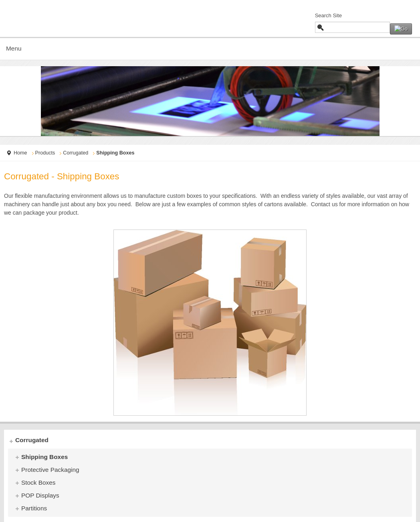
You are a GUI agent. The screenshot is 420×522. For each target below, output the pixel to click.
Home (20, 153)
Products (45, 153)
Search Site (328, 15)
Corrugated (76, 153)
